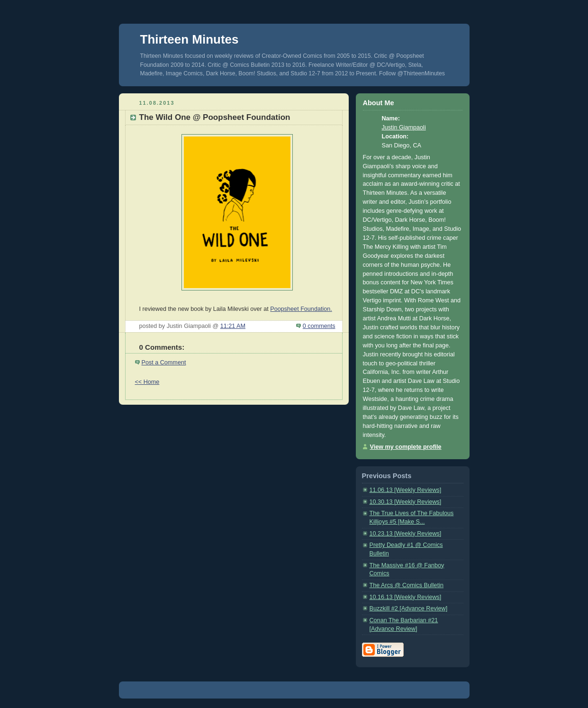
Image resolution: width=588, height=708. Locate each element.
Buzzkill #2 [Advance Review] (409, 608)
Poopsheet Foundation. (301, 309)
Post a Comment (164, 363)
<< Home (147, 382)
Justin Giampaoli (404, 127)
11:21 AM (233, 326)
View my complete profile (406, 447)
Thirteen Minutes (190, 39)
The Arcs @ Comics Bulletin (407, 585)
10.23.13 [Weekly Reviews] (406, 534)
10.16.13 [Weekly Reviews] (406, 597)
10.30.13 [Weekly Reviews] (406, 502)
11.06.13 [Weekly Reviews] (406, 490)
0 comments (319, 326)
